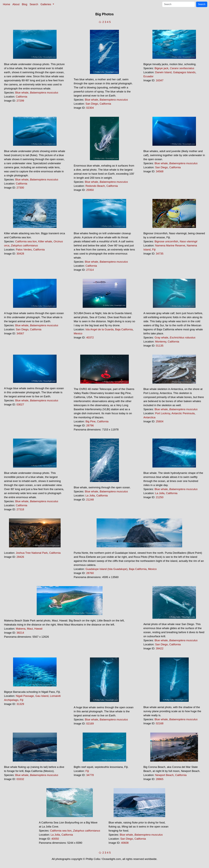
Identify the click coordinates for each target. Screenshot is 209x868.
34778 (90, 775)
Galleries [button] (46, 4)
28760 (90, 573)
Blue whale (22, 93)
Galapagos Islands (184, 72)
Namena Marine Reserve (170, 245)
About (16, 4)
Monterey (161, 342)
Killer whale (45, 241)
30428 (20, 254)
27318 (20, 509)
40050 (55, 839)
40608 (125, 843)
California (22, 97)
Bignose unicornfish (166, 241)
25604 (160, 421)
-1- (100, 22)
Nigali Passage (25, 696)
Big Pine (91, 421)
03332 (20, 779)
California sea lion (26, 241)
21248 (90, 500)
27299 (20, 101)
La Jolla (90, 495)
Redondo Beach (95, 186)
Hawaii (38, 629)
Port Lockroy (163, 413)
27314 (90, 270)
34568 (160, 171)
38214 (20, 633)
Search (34, 4)
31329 (20, 704)
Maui (30, 629)
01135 (160, 346)
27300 (20, 188)
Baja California (124, 329)
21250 (160, 497)
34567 (20, 333)
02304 (90, 108)
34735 (160, 254)
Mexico (78, 333)
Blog (25, 4)
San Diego (92, 104)
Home (7, 4)
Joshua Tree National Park (32, 553)
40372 (90, 337)
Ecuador (149, 76)
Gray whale (161, 337)
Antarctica (149, 417)
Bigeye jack (161, 68)
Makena (21, 629)
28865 (160, 779)
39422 (160, 648)
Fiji (154, 250)
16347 (160, 80)
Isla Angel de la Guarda (99, 329)
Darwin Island (163, 72)
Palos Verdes (24, 250)
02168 (160, 723)
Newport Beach (164, 775)
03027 (20, 404)
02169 (90, 724)
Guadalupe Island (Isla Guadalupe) (106, 569)
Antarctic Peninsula (183, 413)
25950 (90, 190)
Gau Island (42, 696)
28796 (90, 425)
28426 (20, 557)
